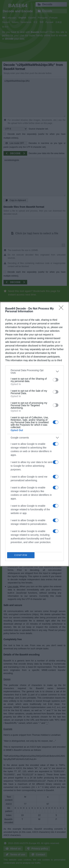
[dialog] (34, 434)
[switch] (56, 380)
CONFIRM (21, 555)
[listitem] (34, 372)
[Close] (62, 309)
